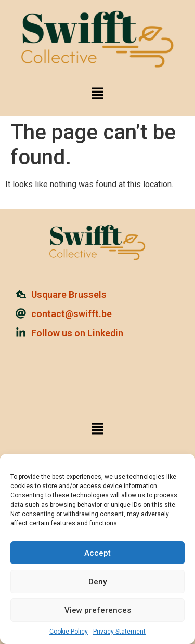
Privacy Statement (119, 632)
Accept (97, 553)
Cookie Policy (69, 632)
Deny (97, 582)
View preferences (98, 610)
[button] (97, 94)
